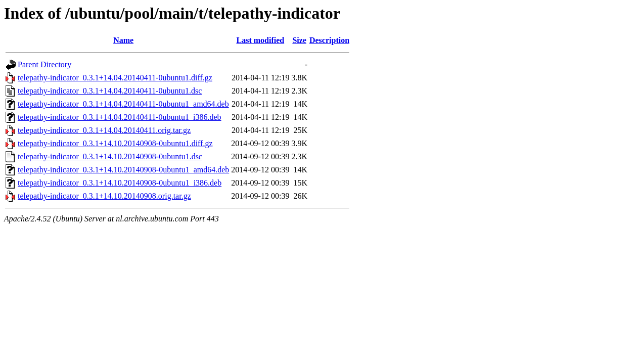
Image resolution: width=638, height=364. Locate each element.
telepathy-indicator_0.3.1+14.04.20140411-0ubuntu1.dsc (110, 91)
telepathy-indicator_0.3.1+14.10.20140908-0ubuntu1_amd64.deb (123, 170)
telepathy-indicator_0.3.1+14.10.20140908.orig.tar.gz (104, 196)
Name (123, 40)
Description (329, 40)
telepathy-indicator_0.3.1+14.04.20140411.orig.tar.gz (104, 130)
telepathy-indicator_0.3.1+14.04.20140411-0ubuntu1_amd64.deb (123, 104)
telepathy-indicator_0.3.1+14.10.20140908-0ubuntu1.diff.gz (115, 143)
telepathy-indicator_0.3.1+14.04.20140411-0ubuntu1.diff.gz (115, 78)
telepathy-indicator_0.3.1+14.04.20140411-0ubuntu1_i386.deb (120, 117)
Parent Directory (44, 64)
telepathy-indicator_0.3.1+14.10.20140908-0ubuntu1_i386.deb (120, 183)
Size (299, 40)
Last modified (261, 40)
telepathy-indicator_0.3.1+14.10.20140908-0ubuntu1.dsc (110, 156)
